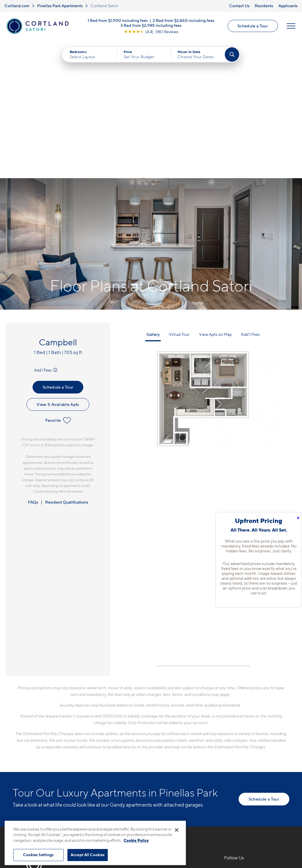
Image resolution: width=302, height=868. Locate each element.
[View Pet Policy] (148, 765)
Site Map (177, 818)
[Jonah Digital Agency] (276, 814)
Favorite (58, 283)
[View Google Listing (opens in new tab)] (151, 32)
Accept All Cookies (88, 855)
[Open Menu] (291, 26)
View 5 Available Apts (58, 267)
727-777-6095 (114, 733)
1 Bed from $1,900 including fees (118, 20)
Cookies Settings (38, 855)
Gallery (153, 197)
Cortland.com (17, 6)
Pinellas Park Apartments (60, 6)
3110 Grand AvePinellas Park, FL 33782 (124, 747)
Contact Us (239, 6)
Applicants (288, 6)
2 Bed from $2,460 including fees (184, 20)
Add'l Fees (46, 233)
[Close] (177, 830)
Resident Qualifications (67, 365)
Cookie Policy (136, 840)
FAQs (33, 365)
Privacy (124, 818)
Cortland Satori (104, 6)
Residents (264, 6)
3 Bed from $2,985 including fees (151, 25)
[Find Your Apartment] (232, 55)
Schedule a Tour (253, 26)
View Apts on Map (215, 197)
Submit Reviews (150, 818)
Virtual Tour (179, 197)
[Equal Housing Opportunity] (102, 765)
